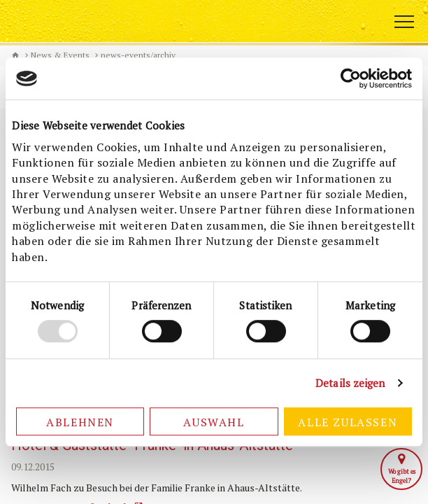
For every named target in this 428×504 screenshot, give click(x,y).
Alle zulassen (348, 422)
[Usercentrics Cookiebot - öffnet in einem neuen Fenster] (351, 78)
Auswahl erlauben (214, 425)
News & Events (60, 55)
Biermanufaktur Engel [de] (15, 55)
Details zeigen (350, 383)
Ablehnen (80, 422)
